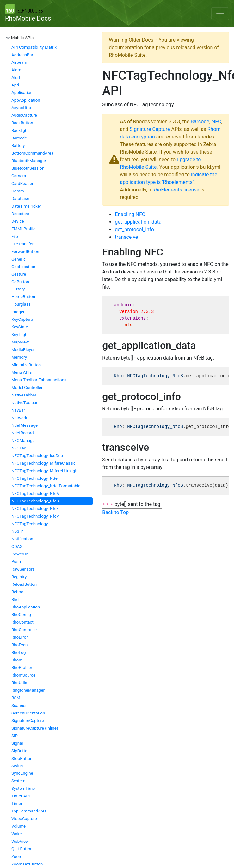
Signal (17, 743)
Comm (18, 191)
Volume (18, 826)
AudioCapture (24, 115)
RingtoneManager (28, 690)
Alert (16, 77)
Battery (18, 146)
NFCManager (24, 440)
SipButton (21, 751)
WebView (20, 841)
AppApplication (26, 100)
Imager (18, 312)
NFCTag (19, 448)
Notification (22, 539)
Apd (15, 85)
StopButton (22, 758)
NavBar (18, 410)
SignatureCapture (28, 721)
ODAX (17, 546)
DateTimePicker (26, 206)
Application (22, 93)
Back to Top (115, 512)
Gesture (19, 274)
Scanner (19, 705)
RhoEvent (20, 645)
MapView (20, 342)
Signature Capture (150, 129)
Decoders (20, 214)
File (15, 236)
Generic (18, 259)
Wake (17, 834)
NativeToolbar (25, 403)
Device (18, 221)
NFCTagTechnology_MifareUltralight (45, 471)
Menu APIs (22, 372)
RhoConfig (21, 615)
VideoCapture (24, 819)
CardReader (22, 183)
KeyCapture (22, 319)
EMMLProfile (23, 229)
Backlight (20, 130)
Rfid (15, 599)
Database (20, 199)
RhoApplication (26, 607)
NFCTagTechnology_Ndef (35, 478)
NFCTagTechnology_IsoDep (37, 456)
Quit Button (22, 849)
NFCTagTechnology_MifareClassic (43, 463)
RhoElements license (176, 190)
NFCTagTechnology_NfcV (35, 516)
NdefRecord (23, 433)
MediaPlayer (23, 350)
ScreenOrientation (28, 713)
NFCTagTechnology (30, 524)
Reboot (18, 592)
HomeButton (23, 297)
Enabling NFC (130, 214)
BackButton (22, 123)
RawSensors (23, 569)
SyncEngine (22, 773)
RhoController (24, 630)
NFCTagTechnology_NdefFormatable (46, 486)
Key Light (20, 334)
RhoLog (18, 652)
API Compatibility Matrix (34, 47)
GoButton (20, 282)
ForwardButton (25, 252)
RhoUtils (19, 683)
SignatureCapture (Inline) (35, 728)
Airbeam (19, 62)
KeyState (20, 327)
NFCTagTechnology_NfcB (35, 501)
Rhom (17, 660)
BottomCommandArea (32, 153)
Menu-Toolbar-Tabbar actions (39, 380)
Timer (17, 803)
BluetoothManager (29, 161)
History (18, 289)
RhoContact (22, 622)
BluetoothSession (28, 168)
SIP (15, 736)
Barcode (19, 138)
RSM (16, 698)
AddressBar (22, 55)
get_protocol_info (134, 229)
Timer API (21, 796)
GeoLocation (23, 267)
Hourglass (21, 304)
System (18, 781)
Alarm (17, 70)
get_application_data (138, 222)
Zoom (17, 856)
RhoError (20, 637)
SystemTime (23, 788)
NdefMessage (25, 425)
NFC (216, 122)
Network (19, 418)
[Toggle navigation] (220, 14)
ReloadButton (24, 584)
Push (16, 562)
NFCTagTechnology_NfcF (35, 509)
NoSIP (17, 531)
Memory (19, 357)
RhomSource (23, 675)
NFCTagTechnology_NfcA (35, 493)
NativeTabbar (24, 395)
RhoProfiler (22, 668)
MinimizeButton (26, 365)
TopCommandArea (29, 811)
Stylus (17, 766)
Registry (19, 577)
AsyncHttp (21, 108)
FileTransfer (22, 244)
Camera (19, 176)
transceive (126, 237)
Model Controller (27, 387)
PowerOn (20, 554)
